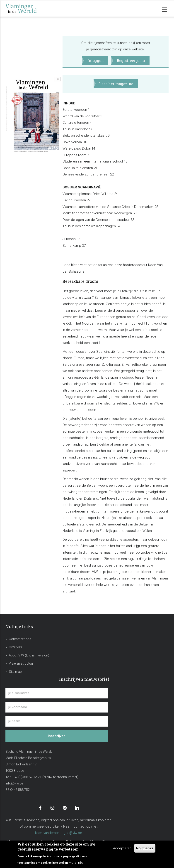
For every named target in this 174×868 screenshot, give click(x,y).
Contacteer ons (20, 639)
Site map (15, 672)
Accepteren (122, 848)
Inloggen (96, 60)
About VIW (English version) (29, 655)
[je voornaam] (57, 707)
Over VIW (15, 647)
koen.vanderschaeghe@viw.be (59, 833)
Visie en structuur (21, 664)
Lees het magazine (116, 84)
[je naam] (57, 721)
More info (76, 863)
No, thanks (145, 848)
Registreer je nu (131, 60)
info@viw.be (14, 783)
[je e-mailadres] (57, 693)
